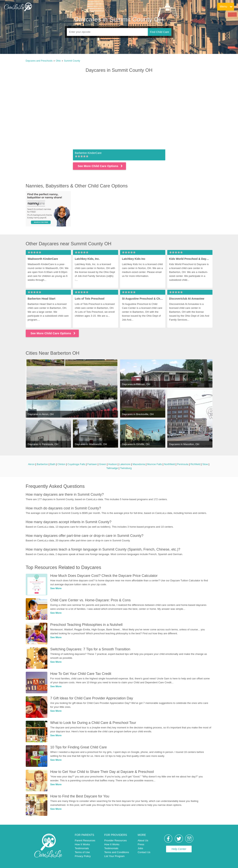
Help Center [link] (179, 849)
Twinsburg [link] (126, 468)
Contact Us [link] (144, 852)
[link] (18, 7)
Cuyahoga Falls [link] (76, 464)
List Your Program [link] (114, 856)
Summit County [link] (72, 61)
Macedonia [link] (139, 464)
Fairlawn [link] (92, 464)
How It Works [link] (82, 844)
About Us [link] (143, 840)
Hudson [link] (113, 464)
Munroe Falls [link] (155, 464)
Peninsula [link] (183, 464)
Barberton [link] (42, 464)
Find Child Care (159, 32)
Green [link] (103, 464)
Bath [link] (53, 464)
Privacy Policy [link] (83, 856)
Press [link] (141, 844)
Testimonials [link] (82, 848)
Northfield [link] (170, 464)
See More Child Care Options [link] (100, 166)
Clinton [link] (61, 464)
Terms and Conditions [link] (117, 852)
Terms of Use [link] (82, 852)
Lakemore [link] (125, 464)
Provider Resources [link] (115, 840)
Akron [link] (31, 464)
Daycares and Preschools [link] (39, 61)
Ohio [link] (58, 61)
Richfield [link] (195, 464)
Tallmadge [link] (112, 468)
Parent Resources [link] (85, 840)
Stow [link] (205, 464)
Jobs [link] (140, 848)
